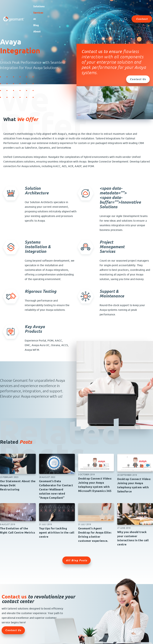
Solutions (39, 6)
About (37, 32)
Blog (36, 25)
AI (35, 19)
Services (38, 13)
